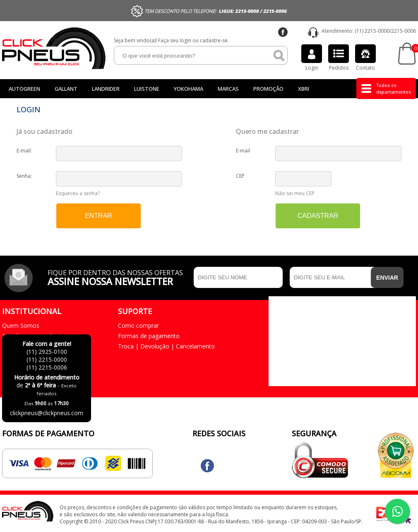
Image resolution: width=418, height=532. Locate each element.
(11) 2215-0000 (372, 31)
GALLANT (66, 89)
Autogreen (24, 89)
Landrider (106, 89)
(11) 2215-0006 (47, 367)
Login (312, 58)
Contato (365, 58)
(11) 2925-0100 (47, 352)
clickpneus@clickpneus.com (47, 413)
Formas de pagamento (149, 336)
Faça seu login (175, 40)
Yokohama (189, 89)
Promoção (268, 89)
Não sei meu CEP (295, 193)
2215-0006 (404, 31)
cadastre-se (214, 40)
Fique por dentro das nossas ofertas (119, 277)
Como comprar (138, 325)
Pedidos (339, 58)
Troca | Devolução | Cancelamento (166, 346)
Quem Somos (21, 325)
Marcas (228, 89)
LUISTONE (147, 89)
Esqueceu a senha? (78, 193)
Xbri (304, 89)
